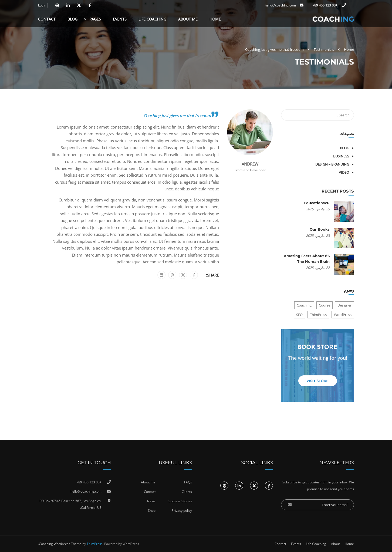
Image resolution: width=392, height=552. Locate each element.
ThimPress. (95, 544)
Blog (72, 19)
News (151, 501)
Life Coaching (152, 19)
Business (341, 156)
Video (344, 172)
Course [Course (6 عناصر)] (325, 305)
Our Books (320, 229)
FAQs (188, 482)
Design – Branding (332, 164)
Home (215, 19)
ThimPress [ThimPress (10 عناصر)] (318, 315)
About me (148, 482)
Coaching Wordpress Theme (60, 544)
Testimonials (324, 49)
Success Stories (180, 501)
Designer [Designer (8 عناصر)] (344, 305)
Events (120, 19)
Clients (187, 492)
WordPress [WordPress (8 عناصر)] (343, 315)
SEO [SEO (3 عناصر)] (299, 315)
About (335, 544)
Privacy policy (182, 511)
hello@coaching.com (280, 5)
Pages (95, 19)
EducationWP (317, 203)
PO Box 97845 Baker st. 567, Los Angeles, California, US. (70, 504)
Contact (47, 19)
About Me (188, 19)
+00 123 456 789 (325, 5)
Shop (152, 511)
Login (42, 5)
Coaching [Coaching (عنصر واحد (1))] (304, 305)
